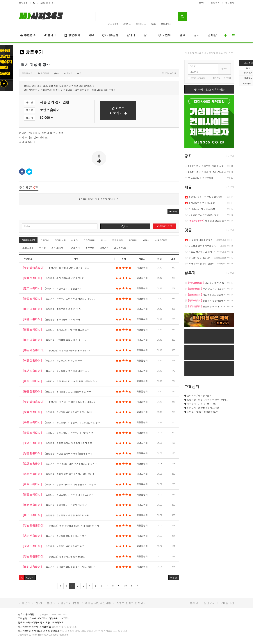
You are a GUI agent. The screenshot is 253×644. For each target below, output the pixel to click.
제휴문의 (24, 603)
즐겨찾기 (23, 3)
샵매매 (131, 35)
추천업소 (28, 35)
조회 (173, 259)
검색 (125, 226)
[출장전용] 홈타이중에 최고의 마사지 (77, 319)
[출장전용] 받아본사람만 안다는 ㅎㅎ (77, 360)
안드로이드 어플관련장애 (199, 178)
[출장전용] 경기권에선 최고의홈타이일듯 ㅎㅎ (77, 391)
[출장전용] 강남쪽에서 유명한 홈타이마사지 (77, 515)
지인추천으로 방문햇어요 (207, 294)
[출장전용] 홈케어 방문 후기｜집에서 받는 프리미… (77, 474)
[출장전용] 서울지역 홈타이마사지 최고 (77, 546)
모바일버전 (227, 603)
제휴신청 (110, 35)
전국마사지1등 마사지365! (200, 209)
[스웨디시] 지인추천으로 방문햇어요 (77, 288)
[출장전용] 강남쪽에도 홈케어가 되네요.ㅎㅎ (77, 371)
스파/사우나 (89, 240)
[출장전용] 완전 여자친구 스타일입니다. (77, 278)
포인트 (164, 35)
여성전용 (104, 248)
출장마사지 (166, 23)
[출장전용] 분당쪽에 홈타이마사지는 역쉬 (77, 536)
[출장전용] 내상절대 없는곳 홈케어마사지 (77, 268)
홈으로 (194, 603)
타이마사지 (141, 23)
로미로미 (133, 240)
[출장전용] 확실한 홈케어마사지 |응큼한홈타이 (77, 453)
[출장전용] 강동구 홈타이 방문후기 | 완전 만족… (77, 443)
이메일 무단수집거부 (98, 603)
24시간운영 (113, 23)
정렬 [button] (174, 577)
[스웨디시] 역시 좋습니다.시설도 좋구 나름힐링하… (77, 381)
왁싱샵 (42, 248)
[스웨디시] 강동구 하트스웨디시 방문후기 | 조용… (77, 484)
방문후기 (72, 35)
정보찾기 (230, 3)
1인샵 (154, 23)
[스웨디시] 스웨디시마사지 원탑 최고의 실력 (77, 330)
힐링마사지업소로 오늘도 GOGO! (204, 197)
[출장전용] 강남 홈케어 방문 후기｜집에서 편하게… (77, 464)
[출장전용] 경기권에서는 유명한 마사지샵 (77, 505)
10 (125, 586)
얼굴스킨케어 (121, 248)
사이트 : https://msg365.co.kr (202, 412)
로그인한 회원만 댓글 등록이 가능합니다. (99, 199)
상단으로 (209, 603)
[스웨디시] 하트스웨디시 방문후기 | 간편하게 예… (77, 433)
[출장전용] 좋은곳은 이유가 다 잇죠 (77, 309)
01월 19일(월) (48, 3)
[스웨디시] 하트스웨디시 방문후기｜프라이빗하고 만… (77, 422)
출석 (182, 35)
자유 (91, 35)
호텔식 (146, 240)
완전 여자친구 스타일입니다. (208, 289)
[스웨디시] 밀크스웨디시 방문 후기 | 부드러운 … (77, 495)
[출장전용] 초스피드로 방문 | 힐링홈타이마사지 (77, 402)
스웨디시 (127, 23)
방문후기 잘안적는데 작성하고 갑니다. (213, 300)
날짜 (160, 259)
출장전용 (90, 248)
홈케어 (50, 35)
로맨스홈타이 (50, 110)
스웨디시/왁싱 (58, 248)
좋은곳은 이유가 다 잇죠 (206, 306)
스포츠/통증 (161, 240)
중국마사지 (117, 240)
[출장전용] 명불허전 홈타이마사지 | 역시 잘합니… (77, 412)
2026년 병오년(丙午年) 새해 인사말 (205, 166)
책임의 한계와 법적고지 (131, 603)
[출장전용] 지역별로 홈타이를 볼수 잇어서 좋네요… (77, 567)
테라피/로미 (28, 248)
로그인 (202, 3)
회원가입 (215, 3)
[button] (173, 211)
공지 (197, 35)
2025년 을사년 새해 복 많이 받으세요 (206, 172)
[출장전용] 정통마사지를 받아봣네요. (77, 556)
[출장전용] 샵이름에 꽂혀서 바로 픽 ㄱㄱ (77, 340)
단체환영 (75, 248)
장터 (147, 35)
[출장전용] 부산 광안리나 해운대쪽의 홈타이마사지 (77, 525)
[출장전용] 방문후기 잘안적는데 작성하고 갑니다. (77, 299)
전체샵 (212, 35)
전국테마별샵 (44, 603)
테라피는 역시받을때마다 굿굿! (202, 215)
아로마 (74, 240)
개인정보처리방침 (69, 603)
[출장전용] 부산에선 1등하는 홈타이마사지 (77, 350)
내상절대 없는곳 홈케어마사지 (210, 220)
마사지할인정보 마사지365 (200, 203)
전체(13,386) (28, 240)
